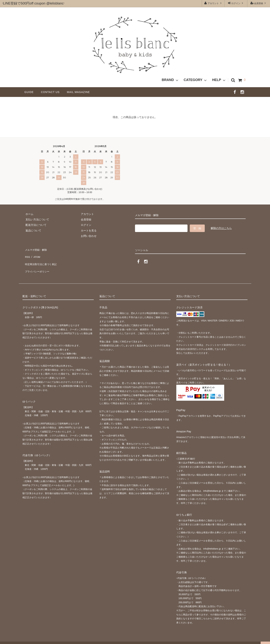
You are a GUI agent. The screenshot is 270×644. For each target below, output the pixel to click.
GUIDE (30, 92)
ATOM (36, 254)
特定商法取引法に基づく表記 (41, 260)
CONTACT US (52, 92)
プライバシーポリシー (37, 265)
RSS (27, 254)
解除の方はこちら (221, 228)
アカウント (213, 3)
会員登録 (259, 3)
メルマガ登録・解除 (36, 249)
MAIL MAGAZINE (78, 92)
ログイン (236, 3)
